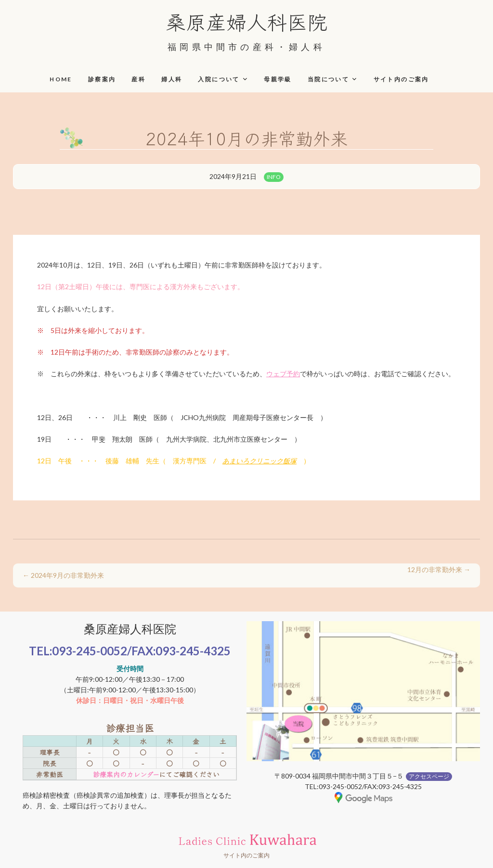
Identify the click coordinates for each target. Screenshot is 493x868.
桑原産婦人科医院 (246, 21)
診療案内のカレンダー (126, 774)
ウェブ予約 (283, 374)
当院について (328, 79)
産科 (138, 79)
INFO (274, 177)
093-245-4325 (193, 651)
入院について (219, 79)
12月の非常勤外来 (439, 569)
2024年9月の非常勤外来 (63, 575)
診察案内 (102, 79)
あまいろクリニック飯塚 (259, 461)
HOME (61, 79)
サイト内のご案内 (401, 79)
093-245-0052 (90, 651)
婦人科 (172, 79)
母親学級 (278, 79)
